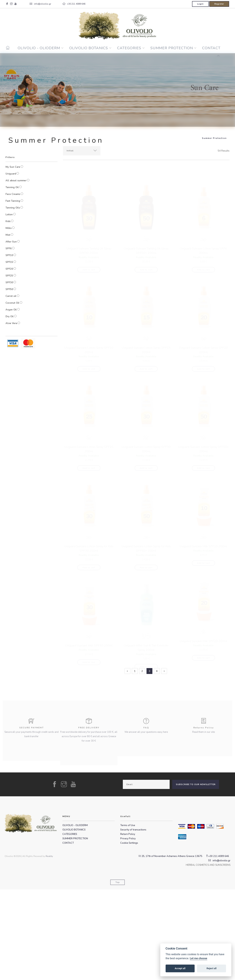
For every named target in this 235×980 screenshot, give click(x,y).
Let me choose (199, 958)
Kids (8, 221)
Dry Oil (10, 317)
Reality (49, 947)
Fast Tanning (13, 201)
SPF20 (9, 269)
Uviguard (11, 174)
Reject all (211, 968)
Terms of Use (128, 916)
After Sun (11, 242)
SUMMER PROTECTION (172, 48)
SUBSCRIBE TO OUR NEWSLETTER (196, 875)
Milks (9, 228)
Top (118, 973)
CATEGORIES (129, 48)
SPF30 (9, 283)
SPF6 (9, 249)
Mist (8, 235)
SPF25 (9, 276)
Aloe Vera (11, 323)
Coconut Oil (12, 303)
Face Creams (13, 194)
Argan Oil (11, 310)
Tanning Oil (12, 187)
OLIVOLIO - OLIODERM (39, 48)
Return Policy (128, 925)
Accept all (180, 968)
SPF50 (9, 289)
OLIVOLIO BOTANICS (89, 48)
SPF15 (9, 262)
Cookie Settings (129, 934)
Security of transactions (133, 920)
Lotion (9, 215)
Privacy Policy (128, 929)
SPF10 (9, 255)
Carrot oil (11, 296)
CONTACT (211, 48)
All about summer (16, 181)
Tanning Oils (13, 208)
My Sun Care (13, 167)
